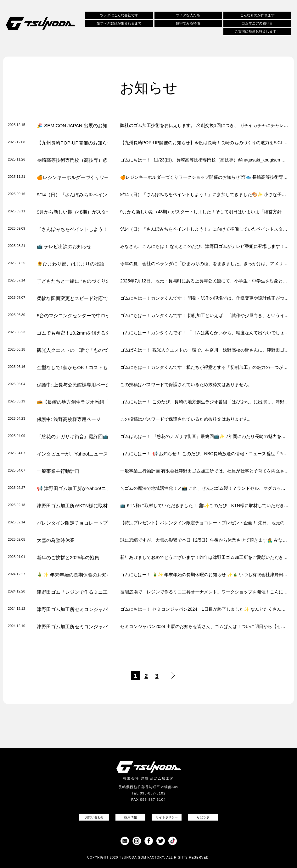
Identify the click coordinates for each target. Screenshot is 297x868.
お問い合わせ (94, 817)
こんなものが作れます (257, 15)
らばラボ (203, 817)
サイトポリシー (167, 817)
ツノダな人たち (188, 15)
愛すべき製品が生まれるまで (119, 24)
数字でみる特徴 (188, 24)
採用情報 (131, 817)
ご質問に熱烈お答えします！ (257, 32)
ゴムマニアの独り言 (257, 24)
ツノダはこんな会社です (119, 15)
